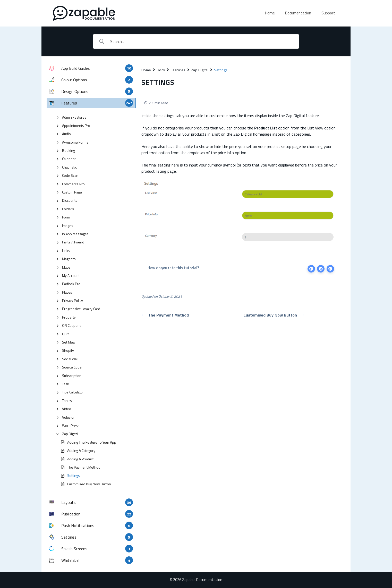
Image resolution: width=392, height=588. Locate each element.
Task (66, 384)
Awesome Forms (75, 142)
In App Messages (75, 234)
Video (67, 409)
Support (328, 13)
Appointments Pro (76, 125)
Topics (67, 401)
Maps (66, 267)
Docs (161, 70)
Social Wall (70, 359)
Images (68, 226)
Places (67, 292)
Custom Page (72, 192)
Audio (66, 134)
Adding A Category (81, 450)
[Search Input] (203, 41)
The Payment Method (84, 467)
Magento (69, 259)
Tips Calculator (73, 392)
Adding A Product (80, 459)
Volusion (69, 417)
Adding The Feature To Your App (92, 442)
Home (270, 13)
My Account (71, 275)
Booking (69, 150)
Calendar (69, 159)
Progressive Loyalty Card (81, 309)
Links (66, 251)
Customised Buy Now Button (89, 484)
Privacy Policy (73, 300)
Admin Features (74, 117)
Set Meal (69, 342)
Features (178, 70)
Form (66, 217)
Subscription (72, 376)
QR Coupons (72, 325)
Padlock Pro (71, 284)
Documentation (298, 13)
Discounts (70, 200)
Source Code (72, 367)
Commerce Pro (73, 184)
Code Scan (70, 175)
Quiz (66, 334)
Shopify (68, 350)
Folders (68, 209)
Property (69, 317)
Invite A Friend (73, 242)
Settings (74, 475)
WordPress (71, 425)
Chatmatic (69, 167)
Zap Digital (70, 434)
